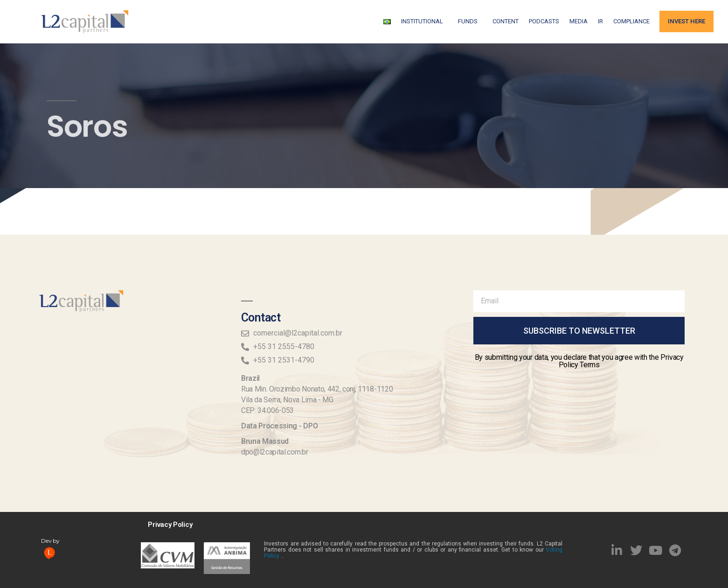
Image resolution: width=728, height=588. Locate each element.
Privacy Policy (170, 525)
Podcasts (544, 21)
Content (506, 21)
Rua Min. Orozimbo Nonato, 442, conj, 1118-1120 (317, 389)
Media (579, 21)
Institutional (424, 21)
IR (600, 21)
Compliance (631, 21)
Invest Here (686, 21)
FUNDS (470, 21)
